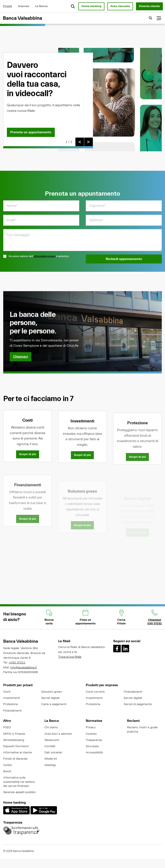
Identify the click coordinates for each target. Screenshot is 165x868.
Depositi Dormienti (16, 746)
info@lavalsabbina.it (24, 668)
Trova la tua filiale (70, 657)
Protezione (11, 704)
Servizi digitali (50, 698)
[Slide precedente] (80, 142)
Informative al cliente (18, 753)
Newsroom (52, 740)
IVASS (8, 765)
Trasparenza (94, 740)
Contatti (50, 746)
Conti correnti (95, 692)
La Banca (41, 6)
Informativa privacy (45, 262)
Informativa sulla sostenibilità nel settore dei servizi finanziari (19, 782)
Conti (7, 692)
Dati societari (53, 753)
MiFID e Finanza (14, 734)
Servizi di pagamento (138, 704)
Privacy (91, 727)
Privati (8, 6)
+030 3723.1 (17, 663)
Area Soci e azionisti (58, 734)
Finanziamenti (12, 711)
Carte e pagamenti (54, 704)
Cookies (91, 734)
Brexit (7, 771)
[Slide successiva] (89, 142)
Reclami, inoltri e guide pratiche (142, 730)
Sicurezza (92, 746)
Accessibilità (94, 753)
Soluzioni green (52, 692)
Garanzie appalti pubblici (20, 792)
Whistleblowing (14, 740)
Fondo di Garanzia (15, 759)
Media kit (51, 759)
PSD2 (7, 727)
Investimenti (12, 698)
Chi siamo (51, 727)
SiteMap (50, 765)
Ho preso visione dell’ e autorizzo (36, 262)
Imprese (24, 6)
